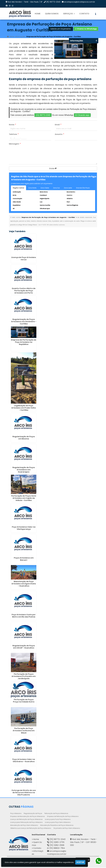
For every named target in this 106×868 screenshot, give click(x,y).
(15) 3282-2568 (57, 846)
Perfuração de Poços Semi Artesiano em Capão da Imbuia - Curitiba (24, 499)
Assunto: (59, 135)
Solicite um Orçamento (61, 29)
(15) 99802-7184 (57, 848)
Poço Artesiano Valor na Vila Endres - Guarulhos (24, 761)
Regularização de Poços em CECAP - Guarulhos (24, 647)
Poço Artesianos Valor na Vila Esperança (24, 528)
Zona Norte (32, 188)
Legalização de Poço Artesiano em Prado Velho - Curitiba (24, 408)
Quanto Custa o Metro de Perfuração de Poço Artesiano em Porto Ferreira (24, 292)
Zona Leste (68, 188)
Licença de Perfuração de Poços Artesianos (26, 820)
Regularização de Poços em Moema (24, 438)
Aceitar (80, 862)
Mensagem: (15, 144)
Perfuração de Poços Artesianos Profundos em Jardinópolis (24, 677)
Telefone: (14, 135)
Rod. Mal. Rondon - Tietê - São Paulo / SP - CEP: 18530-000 (84, 843)
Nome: (12, 125)
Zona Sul (56, 188)
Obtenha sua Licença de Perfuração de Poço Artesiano (31, 829)
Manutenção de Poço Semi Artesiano (24, 826)
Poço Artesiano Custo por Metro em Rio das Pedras (24, 616)
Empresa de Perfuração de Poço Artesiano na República (24, 342)
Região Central (18, 188)
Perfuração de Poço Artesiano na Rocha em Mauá (24, 731)
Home (38, 14)
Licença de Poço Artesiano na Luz (24, 259)
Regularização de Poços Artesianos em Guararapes (24, 470)
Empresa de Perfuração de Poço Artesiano (63, 817)
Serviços (69, 14)
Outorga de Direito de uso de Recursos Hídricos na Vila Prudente (24, 793)
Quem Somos (52, 14)
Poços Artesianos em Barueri (24, 559)
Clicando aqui (82, 115)
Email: (58, 125)
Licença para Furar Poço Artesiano (58, 820)
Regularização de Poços (33, 814)
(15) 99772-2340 (53, 2)
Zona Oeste (45, 188)
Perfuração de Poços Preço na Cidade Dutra (24, 701)
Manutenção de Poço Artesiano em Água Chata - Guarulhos (24, 584)
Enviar (53, 169)
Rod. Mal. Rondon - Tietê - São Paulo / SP (25, 2)
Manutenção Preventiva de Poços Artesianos (57, 826)
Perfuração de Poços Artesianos (56, 814)
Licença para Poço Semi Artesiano (58, 823)
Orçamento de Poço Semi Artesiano (67, 829)
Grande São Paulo (83, 188)
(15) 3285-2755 (57, 843)
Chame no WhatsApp (86, 29)
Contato (84, 14)
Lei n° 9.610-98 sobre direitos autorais (52, 225)
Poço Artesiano (16, 814)
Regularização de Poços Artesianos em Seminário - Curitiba (24, 322)
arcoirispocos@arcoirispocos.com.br (79, 2)
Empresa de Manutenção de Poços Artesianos (28, 817)
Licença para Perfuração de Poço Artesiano (26, 823)
